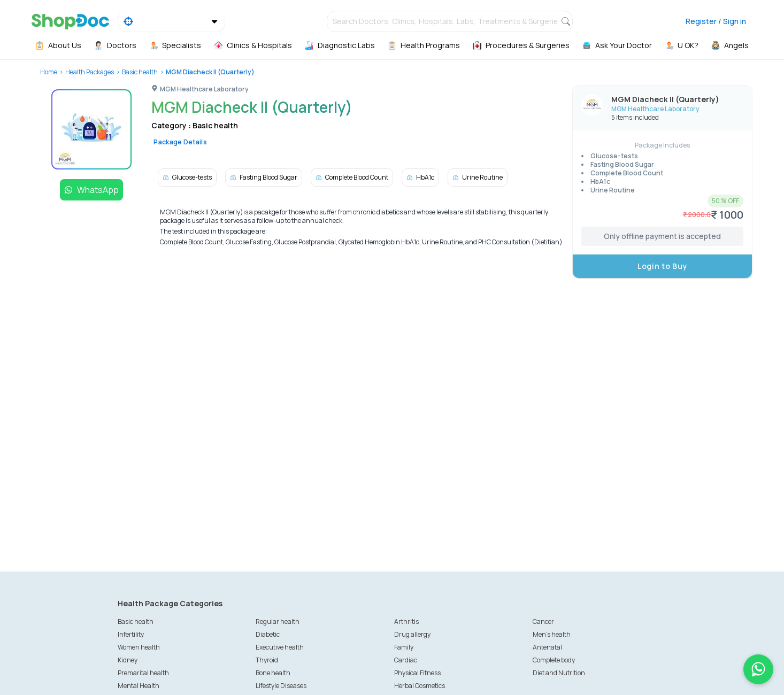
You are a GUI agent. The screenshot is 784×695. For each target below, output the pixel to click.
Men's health (552, 634)
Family (404, 647)
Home (49, 72)
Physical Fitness (417, 673)
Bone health (273, 673)
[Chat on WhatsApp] (758, 669)
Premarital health (143, 673)
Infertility (131, 634)
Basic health (140, 72)
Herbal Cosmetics (420, 686)
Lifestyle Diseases (281, 686)
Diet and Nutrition (559, 673)
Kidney (128, 660)
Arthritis (406, 621)
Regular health (278, 621)
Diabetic (268, 634)
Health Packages (90, 72)
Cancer (543, 621)
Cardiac (406, 660)
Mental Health (139, 686)
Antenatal (547, 647)
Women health (139, 647)
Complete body (554, 660)
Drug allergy (412, 634)
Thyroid (267, 660)
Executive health (280, 647)
